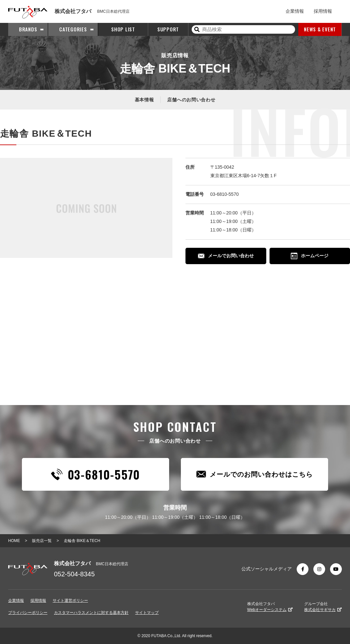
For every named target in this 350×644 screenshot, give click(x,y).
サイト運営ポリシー (70, 601)
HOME (14, 541)
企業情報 (295, 11)
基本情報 (144, 100)
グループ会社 (323, 607)
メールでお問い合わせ (226, 256)
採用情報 (323, 11)
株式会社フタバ (270, 607)
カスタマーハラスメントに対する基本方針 (91, 613)
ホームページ (310, 256)
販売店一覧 (42, 541)
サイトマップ (147, 613)
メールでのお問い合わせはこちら (254, 474)
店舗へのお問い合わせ (191, 100)
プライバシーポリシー (28, 613)
